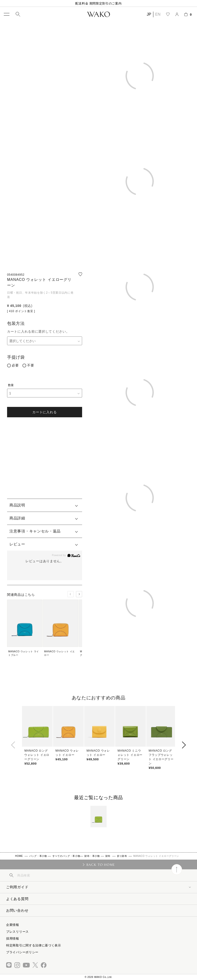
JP (149, 14)
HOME (19, 856)
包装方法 (16, 323)
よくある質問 (17, 899)
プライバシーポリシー (22, 952)
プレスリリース (17, 932)
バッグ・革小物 (38, 856)
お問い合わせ (17, 910)
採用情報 (13, 939)
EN (158, 14)
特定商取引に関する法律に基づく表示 (34, 945)
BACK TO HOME (101, 865)
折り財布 (122, 856)
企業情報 (13, 925)
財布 (108, 856)
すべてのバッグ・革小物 (66, 856)
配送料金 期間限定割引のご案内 (98, 3)
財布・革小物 (92, 856)
